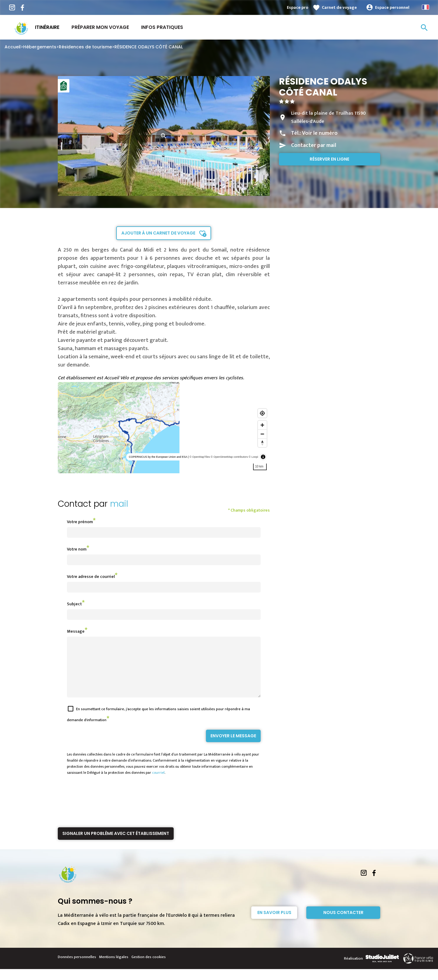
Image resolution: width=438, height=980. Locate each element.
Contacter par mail (314, 145)
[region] (164, 428)
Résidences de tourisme (85, 47)
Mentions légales (114, 968)
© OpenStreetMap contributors (229, 457)
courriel (158, 784)
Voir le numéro (320, 133)
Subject (74, 604)
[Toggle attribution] (263, 457)
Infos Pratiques (162, 27)
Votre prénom (80, 522)
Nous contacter (343, 923)
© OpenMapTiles (200, 457)
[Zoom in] (262, 425)
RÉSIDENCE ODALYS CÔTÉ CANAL (149, 47)
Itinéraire (47, 27)
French (426, 7)
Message (76, 631)
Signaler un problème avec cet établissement (116, 844)
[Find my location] (262, 413)
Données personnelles (77, 968)
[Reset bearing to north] (262, 443)
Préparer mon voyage (100, 27)
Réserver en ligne (329, 159)
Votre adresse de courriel (91, 577)
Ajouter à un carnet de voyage (158, 233)
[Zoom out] (262, 434)
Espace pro (297, 7)
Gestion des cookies (149, 968)
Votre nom (77, 549)
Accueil (13, 47)
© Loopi (254, 457)
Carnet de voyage (339, 7)
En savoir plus (274, 923)
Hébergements (40, 47)
